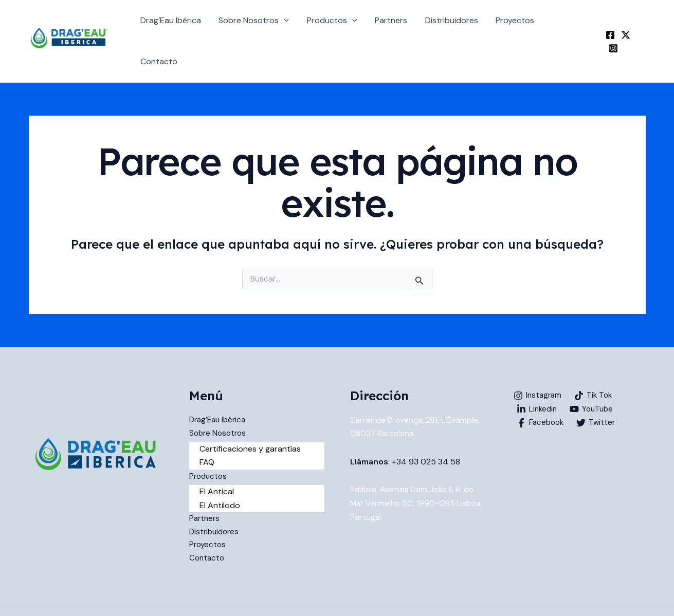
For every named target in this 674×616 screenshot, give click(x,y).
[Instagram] (641, 27)
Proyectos (514, 26)
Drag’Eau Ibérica (176, 26)
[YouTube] (595, 381)
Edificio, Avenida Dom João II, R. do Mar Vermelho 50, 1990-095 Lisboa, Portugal (414, 475)
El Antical (217, 464)
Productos (335, 27)
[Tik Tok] (596, 367)
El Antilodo (220, 477)
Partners (393, 26)
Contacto (569, 26)
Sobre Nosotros (258, 27)
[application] (288, 27)
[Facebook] (610, 27)
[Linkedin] (538, 381)
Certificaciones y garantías (250, 421)
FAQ (207, 434)
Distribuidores (452, 26)
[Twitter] (626, 27)
